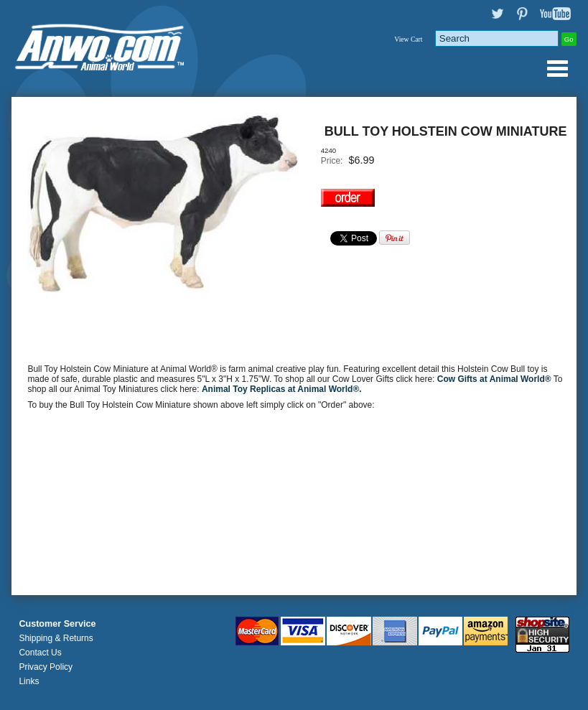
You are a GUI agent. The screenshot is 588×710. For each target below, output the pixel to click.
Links (29, 681)
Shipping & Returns (56, 638)
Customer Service (57, 624)
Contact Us (40, 653)
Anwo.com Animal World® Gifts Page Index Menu (557, 68)
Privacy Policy (46, 667)
